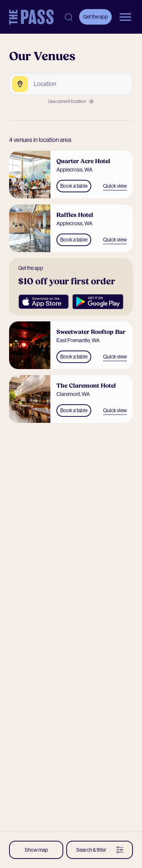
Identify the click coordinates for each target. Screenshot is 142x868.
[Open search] (69, 17)
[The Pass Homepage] (31, 17)
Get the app (95, 17)
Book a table (74, 186)
